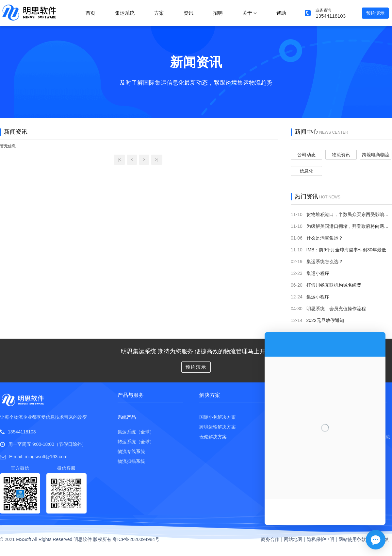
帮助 (281, 13)
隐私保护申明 (320, 539)
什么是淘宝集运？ (325, 238)
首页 (90, 13)
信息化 (306, 171)
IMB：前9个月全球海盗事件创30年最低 (346, 250)
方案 (159, 13)
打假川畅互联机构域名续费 (334, 285)
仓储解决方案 (213, 437)
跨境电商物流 (376, 155)
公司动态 (306, 155)
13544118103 (22, 432)
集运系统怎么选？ (325, 261)
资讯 (188, 13)
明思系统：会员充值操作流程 (336, 309)
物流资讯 (341, 155)
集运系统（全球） (136, 432)
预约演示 (375, 13)
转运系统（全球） (136, 442)
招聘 (218, 13)
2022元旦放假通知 (325, 320)
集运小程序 (318, 273)
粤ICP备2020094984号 (136, 539)
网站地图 (293, 539)
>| (157, 160)
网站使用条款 (352, 539)
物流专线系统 (131, 451)
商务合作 (270, 539)
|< (119, 160)
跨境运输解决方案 (218, 427)
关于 (250, 13)
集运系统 (125, 13)
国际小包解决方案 (218, 417)
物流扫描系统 (131, 461)
